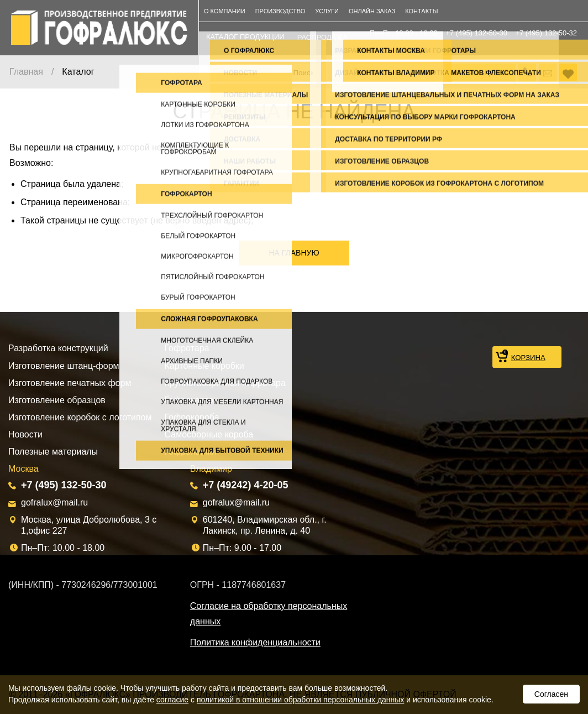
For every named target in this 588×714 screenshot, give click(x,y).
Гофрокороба (192, 417)
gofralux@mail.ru (54, 502)
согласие (172, 700)
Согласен (551, 694)
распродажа (322, 37)
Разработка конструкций (58, 348)
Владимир (211, 469)
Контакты (421, 11)
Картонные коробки (204, 366)
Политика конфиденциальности (255, 642)
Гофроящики (191, 452)
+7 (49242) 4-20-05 (246, 485)
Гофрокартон (191, 400)
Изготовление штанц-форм (64, 366)
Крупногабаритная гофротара (225, 383)
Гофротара (187, 348)
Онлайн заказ (372, 11)
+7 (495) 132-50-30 (476, 33)
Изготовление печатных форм (70, 383)
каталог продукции (245, 37)
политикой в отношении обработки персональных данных (300, 700)
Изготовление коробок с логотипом (80, 417)
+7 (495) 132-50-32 (546, 33)
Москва (23, 469)
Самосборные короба (209, 434)
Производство (280, 11)
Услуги (327, 11)
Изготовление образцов (57, 400)
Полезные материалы (53, 452)
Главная (26, 72)
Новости (25, 434)
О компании (225, 11)
